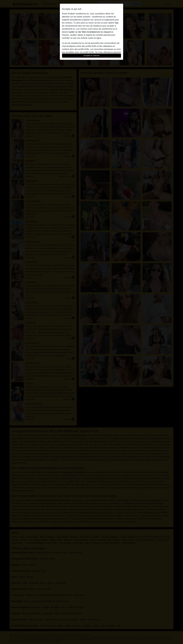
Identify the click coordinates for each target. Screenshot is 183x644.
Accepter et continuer (92, 56)
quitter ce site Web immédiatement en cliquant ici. (91, 32)
